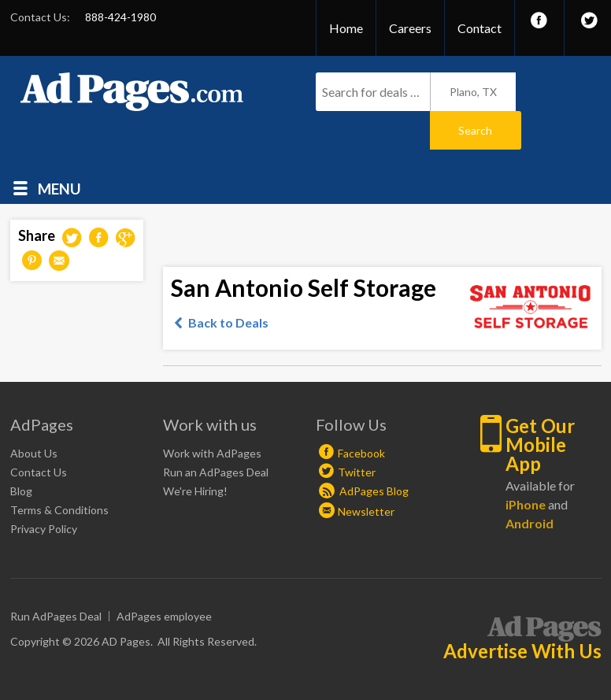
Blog (21, 452)
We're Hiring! (195, 452)
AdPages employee (164, 578)
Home (346, 28)
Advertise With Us (522, 613)
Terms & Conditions (59, 471)
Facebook (361, 415)
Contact (480, 28)
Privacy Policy (44, 490)
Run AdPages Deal (56, 578)
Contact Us (39, 433)
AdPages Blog (364, 452)
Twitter (357, 433)
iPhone (526, 466)
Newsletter (366, 473)
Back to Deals (228, 284)
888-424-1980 (120, 17)
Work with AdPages (212, 415)
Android (530, 485)
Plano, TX (473, 92)
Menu (59, 149)
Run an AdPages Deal (216, 433)
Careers (410, 28)
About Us (34, 415)
